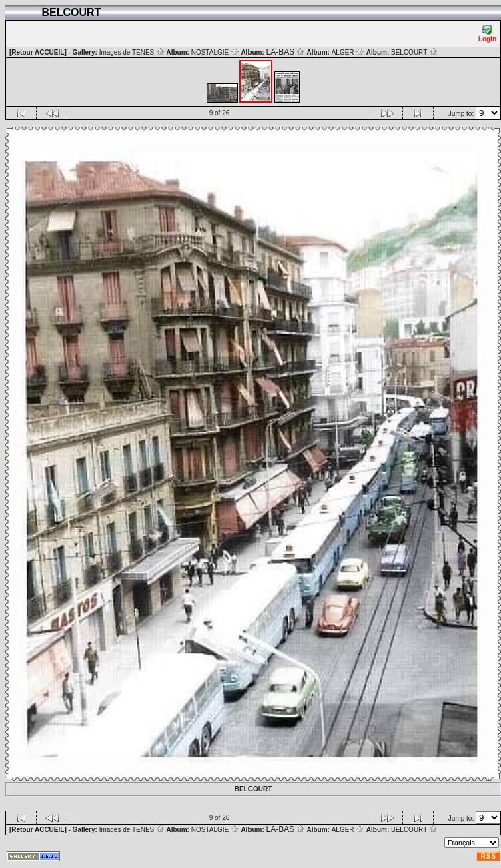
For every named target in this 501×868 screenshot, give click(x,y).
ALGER (348, 52)
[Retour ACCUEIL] (38, 52)
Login (487, 34)
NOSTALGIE (215, 52)
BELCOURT (414, 52)
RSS (488, 856)
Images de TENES (132, 52)
